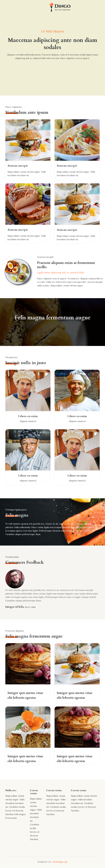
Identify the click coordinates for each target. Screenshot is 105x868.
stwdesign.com (60, 862)
